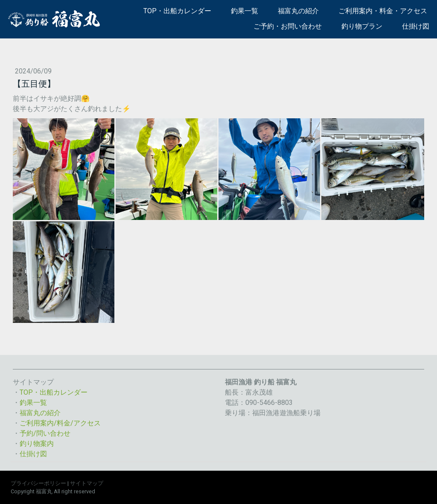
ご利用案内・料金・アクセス (383, 11)
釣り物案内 (37, 444)
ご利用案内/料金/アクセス (60, 423)
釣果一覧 (245, 11)
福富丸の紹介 (298, 11)
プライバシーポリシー (38, 483)
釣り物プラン (362, 26)
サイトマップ (87, 483)
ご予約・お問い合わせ (288, 26)
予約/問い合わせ (45, 433)
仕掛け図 (416, 26)
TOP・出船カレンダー (177, 11)
